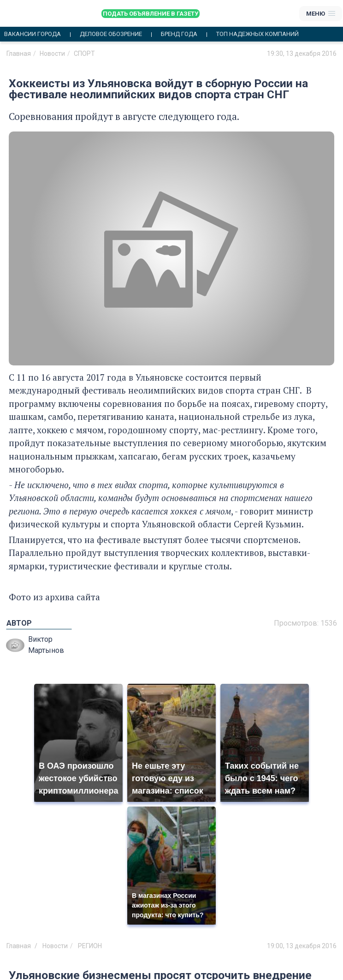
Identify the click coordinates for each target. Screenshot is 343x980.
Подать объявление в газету (151, 14)
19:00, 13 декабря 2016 (302, 946)
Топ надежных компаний (257, 34)
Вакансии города (33, 34)
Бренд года (179, 34)
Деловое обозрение (111, 34)
